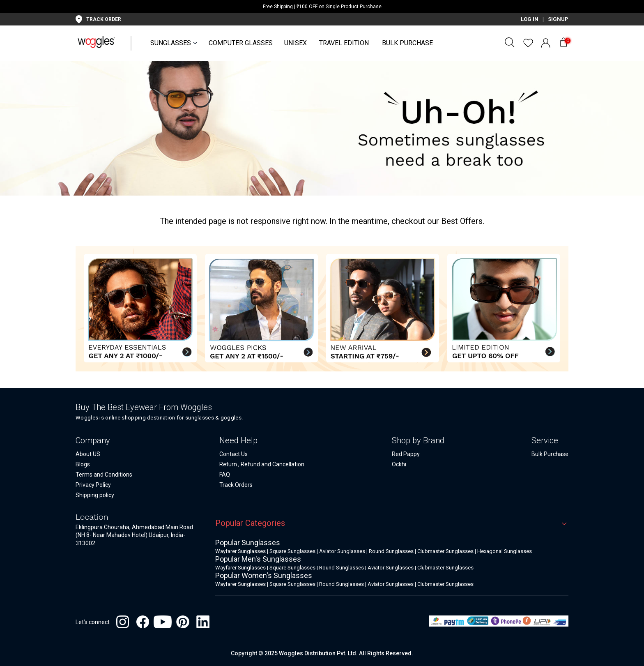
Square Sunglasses (292, 551)
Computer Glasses (241, 43)
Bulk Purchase (407, 43)
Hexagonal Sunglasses (505, 551)
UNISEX (296, 43)
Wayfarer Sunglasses (240, 551)
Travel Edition (344, 43)
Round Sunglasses (391, 551)
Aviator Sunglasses (342, 551)
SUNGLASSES (171, 43)
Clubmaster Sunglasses (445, 551)
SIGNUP (558, 19)
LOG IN (530, 19)
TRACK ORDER (104, 19)
